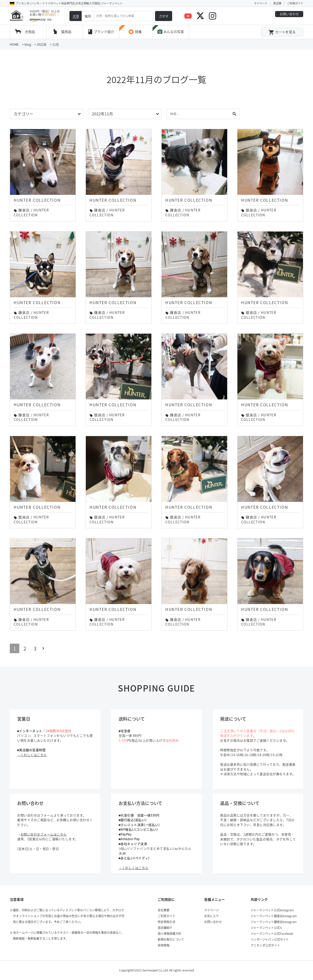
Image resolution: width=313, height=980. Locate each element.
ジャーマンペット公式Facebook (272, 934)
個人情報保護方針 (169, 934)
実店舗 (277, 3)
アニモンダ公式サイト (265, 945)
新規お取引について (171, 939)
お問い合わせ (289, 14)
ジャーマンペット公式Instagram (272, 910)
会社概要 (164, 910)
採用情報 (164, 945)
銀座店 (251, 210)
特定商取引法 (167, 922)
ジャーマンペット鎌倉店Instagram (274, 922)
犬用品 (30, 32)
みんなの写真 (170, 32)
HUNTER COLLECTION (31, 212)
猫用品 (66, 32)
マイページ (261, 3)
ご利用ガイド (295, 3)
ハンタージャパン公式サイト (270, 939)
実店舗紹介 (165, 928)
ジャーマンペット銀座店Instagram (274, 916)
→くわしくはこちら (32, 755)
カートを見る (282, 32)
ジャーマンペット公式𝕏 (266, 928)
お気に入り (212, 916)
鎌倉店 (24, 210)
